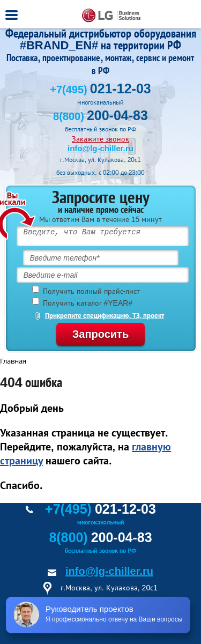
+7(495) (100, 90)
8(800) (100, 116)
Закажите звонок (100, 139)
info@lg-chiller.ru (100, 148)
